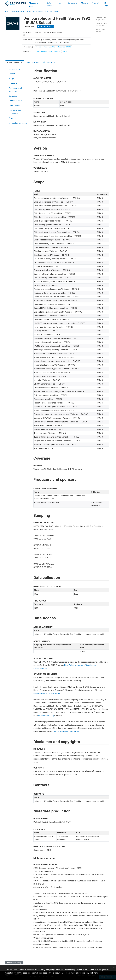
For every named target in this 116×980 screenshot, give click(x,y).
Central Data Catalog (18, 12)
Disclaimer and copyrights (15, 112)
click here (94, 973)
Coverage (13, 83)
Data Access (14, 106)
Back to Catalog (14, 963)
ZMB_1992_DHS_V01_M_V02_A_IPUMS (46, 12)
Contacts (13, 118)
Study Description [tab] (15, 63)
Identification (14, 69)
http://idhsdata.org (46, 715)
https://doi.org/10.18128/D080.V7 (47, 693)
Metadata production (18, 123)
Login (106, 4)
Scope (12, 78)
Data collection (15, 101)
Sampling (13, 96)
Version (12, 74)
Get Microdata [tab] (50, 62)
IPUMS (29, 12)
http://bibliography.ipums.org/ (66, 731)
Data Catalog (50, 4)
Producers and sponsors (15, 90)
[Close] (114, 967)
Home (7, 12)
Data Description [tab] (33, 62)
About (62, 3)
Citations (84, 3)
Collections (72, 3)
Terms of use (95, 4)
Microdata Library (34, 4)
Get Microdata (46, 27)
